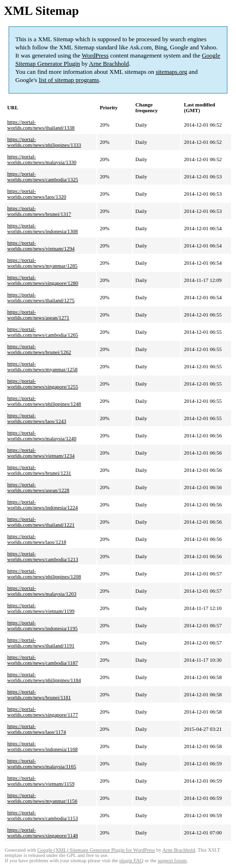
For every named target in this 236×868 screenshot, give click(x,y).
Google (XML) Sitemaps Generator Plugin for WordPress (96, 850)
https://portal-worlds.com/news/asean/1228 (38, 487)
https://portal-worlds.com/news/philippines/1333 (44, 142)
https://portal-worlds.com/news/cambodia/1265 (43, 332)
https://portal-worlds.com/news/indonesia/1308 (43, 228)
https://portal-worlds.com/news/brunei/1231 (39, 470)
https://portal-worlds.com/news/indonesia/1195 (42, 625)
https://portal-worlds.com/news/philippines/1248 (44, 401)
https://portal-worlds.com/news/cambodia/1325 (43, 176)
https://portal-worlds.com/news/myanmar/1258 (42, 366)
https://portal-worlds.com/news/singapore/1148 (43, 833)
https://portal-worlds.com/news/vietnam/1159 (41, 781)
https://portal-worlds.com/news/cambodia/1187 (43, 660)
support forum (172, 861)
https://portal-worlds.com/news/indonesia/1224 (43, 504)
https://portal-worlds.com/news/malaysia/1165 (42, 763)
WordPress (95, 55)
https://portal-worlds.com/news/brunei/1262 (39, 349)
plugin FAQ (131, 861)
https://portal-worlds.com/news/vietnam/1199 (41, 608)
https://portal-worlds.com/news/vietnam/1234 (41, 453)
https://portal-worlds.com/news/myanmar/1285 (42, 263)
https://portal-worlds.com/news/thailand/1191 (41, 643)
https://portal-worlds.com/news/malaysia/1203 (42, 591)
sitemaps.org (171, 72)
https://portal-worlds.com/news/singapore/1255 (43, 384)
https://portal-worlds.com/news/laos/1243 (37, 418)
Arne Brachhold (109, 64)
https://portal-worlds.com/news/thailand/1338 (41, 125)
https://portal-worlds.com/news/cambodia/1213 (43, 556)
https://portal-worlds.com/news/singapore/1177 (43, 712)
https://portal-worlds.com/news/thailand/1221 (41, 522)
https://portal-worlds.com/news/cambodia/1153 (43, 815)
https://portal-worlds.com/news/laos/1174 (37, 729)
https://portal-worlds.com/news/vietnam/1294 (41, 246)
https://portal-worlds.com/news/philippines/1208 (44, 574)
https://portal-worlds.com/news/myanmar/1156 (42, 798)
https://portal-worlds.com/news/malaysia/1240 (42, 435)
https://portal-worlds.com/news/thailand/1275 (41, 297)
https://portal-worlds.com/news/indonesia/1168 (42, 746)
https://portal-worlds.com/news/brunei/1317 (39, 211)
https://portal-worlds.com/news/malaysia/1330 (42, 159)
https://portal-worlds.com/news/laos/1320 (37, 194)
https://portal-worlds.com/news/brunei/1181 (39, 694)
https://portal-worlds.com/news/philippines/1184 (44, 677)
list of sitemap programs (69, 80)
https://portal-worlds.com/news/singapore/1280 (43, 280)
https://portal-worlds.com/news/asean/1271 (38, 315)
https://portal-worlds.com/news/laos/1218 (37, 539)
